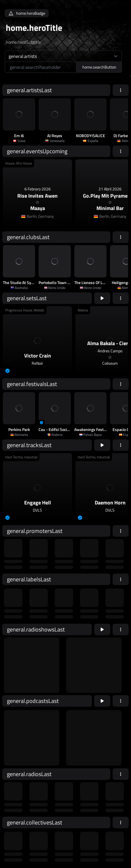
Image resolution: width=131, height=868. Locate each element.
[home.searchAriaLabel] (41, 67)
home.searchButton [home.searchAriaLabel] (99, 67)
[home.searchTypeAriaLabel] (63, 56)
